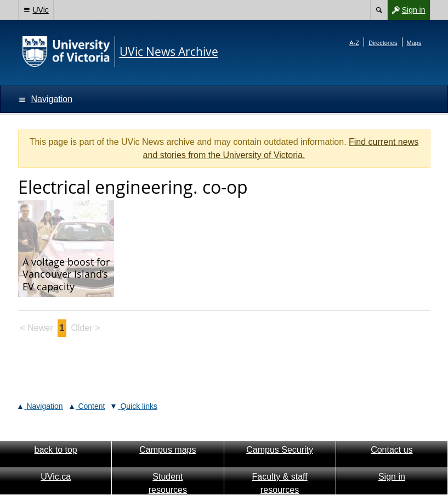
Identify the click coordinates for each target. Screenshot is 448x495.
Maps (414, 43)
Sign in (406, 10)
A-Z (354, 43)
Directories (383, 43)
